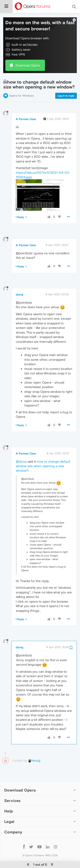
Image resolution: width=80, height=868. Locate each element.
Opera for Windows (21, 83)
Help (9, 798)
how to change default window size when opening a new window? (43, 453)
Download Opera (28, 52)
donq (20, 281)
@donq (21, 448)
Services (12, 788)
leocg (34, 747)
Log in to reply (66, 83)
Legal (9, 808)
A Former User (26, 106)
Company (13, 819)
